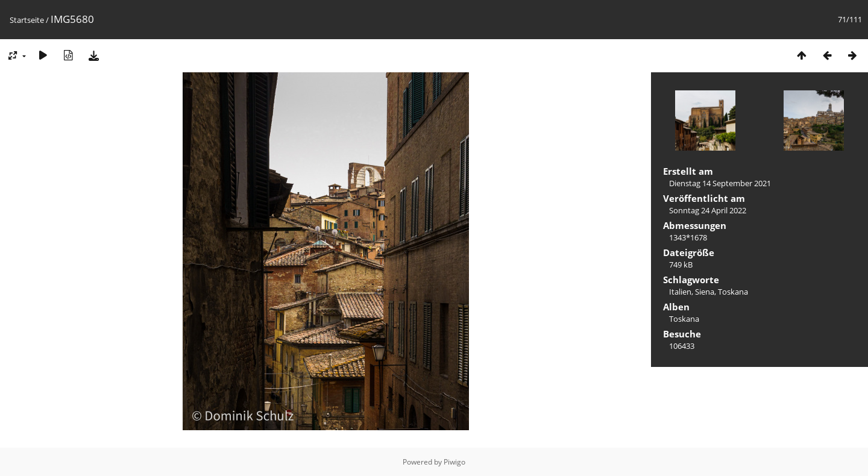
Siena (705, 292)
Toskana (733, 292)
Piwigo (454, 462)
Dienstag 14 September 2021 (720, 183)
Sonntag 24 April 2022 (708, 210)
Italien (680, 292)
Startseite (27, 20)
